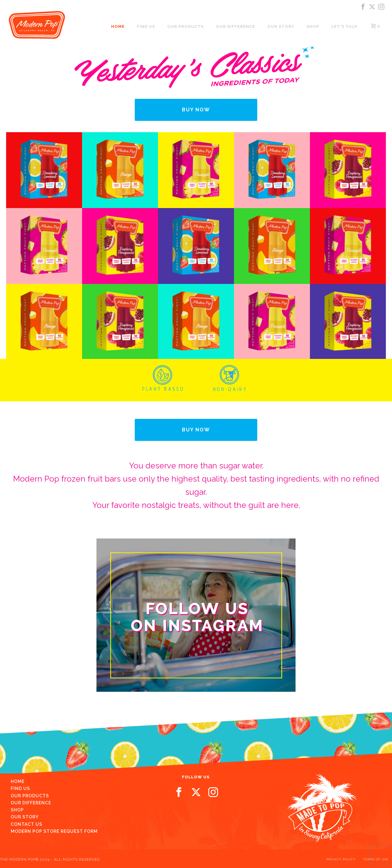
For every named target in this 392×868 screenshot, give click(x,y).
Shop (313, 26)
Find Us (20, 788)
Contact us (26, 824)
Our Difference (236, 26)
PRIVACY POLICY (341, 859)
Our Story (281, 26)
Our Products (185, 26)
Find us (146, 26)
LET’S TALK (344, 26)
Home (118, 26)
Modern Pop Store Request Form (54, 831)
